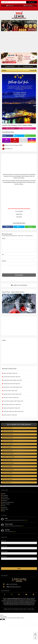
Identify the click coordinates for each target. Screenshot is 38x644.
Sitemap (3, 511)
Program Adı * (4, 541)
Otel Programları (4, 497)
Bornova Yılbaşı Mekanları (7, 441)
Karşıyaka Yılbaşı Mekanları (7, 463)
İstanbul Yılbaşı (28, 66)
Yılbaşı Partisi (4, 501)
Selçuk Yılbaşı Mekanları (7, 476)
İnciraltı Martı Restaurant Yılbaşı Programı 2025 (13, 411)
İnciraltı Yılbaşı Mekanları (7, 460)
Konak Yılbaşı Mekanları (7, 466)
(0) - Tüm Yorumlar (10, 128)
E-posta (4, 261)
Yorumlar (3, 506)
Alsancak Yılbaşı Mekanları (7, 431)
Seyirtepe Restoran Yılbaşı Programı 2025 (12, 394)
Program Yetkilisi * (4, 546)
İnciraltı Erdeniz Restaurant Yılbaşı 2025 (12, 377)
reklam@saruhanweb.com (11, 587)
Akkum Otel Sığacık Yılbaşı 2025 (10, 373)
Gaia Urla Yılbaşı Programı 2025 (10, 391)
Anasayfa (33, 70)
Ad (3, 254)
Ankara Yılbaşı (10, 66)
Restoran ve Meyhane (5, 504)
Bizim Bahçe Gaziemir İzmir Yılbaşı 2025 (12, 405)
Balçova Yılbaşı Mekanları (7, 434)
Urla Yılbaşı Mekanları (6, 482)
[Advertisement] (19, 42)
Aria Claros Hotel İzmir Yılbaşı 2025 (11, 398)
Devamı (26, 520)
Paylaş (4, 136)
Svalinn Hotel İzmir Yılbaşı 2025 (10, 415)
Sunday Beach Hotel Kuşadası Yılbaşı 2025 (13, 380)
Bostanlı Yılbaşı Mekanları (7, 444)
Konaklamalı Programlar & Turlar (7, 502)
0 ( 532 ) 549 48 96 (9, 584)
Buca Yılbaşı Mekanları (6, 447)
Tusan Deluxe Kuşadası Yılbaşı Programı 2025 (13, 401)
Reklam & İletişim (28, 6)
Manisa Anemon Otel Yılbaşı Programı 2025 (13, 387)
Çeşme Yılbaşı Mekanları (7, 450)
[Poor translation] (3, 620)
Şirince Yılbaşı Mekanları (7, 479)
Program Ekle (10, 6)
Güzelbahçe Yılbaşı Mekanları (8, 457)
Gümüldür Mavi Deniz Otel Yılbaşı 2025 (12, 384)
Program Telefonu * (4, 551)
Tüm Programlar (4, 495)
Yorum (4, 238)
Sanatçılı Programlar (5, 499)
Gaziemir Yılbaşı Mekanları (7, 454)
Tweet (16, 136)
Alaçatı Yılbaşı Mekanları (7, 428)
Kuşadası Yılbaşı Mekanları (7, 470)
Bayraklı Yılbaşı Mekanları (7, 438)
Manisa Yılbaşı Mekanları (7, 473)
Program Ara (32, 2)
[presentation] (19, 269)
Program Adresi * (4, 557)
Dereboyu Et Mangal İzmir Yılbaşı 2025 (12, 408)
